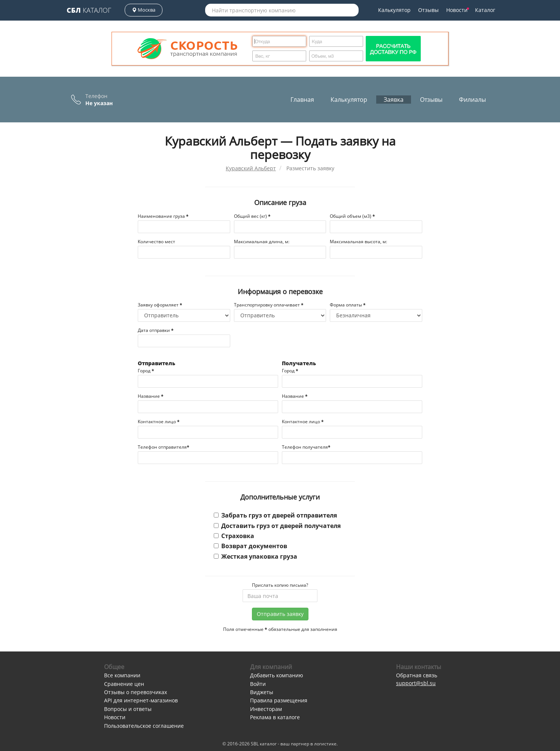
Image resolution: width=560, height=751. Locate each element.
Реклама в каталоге (275, 717)
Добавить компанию (277, 675)
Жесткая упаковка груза (255, 556)
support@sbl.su (416, 683)
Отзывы (428, 10)
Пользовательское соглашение (144, 726)
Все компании (122, 675)
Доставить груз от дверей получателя (277, 526)
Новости (458, 10)
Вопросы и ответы (128, 709)
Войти (258, 684)
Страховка (234, 536)
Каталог (89, 10)
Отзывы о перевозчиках (136, 692)
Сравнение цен (124, 684)
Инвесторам (266, 709)
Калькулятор (394, 10)
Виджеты (262, 692)
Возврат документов (250, 546)
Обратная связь (417, 675)
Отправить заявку (280, 614)
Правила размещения (279, 700)
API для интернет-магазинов (141, 700)
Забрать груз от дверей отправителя (275, 515)
